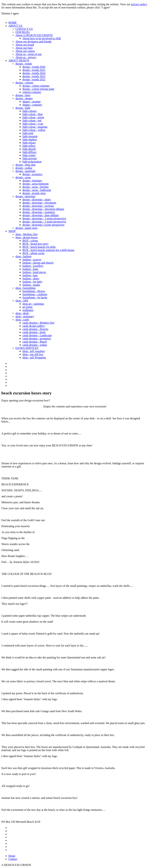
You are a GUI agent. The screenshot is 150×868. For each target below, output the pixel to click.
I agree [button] (15, 13)
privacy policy (139, 4)
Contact (13, 859)
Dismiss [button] (6, 13)
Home (12, 856)
